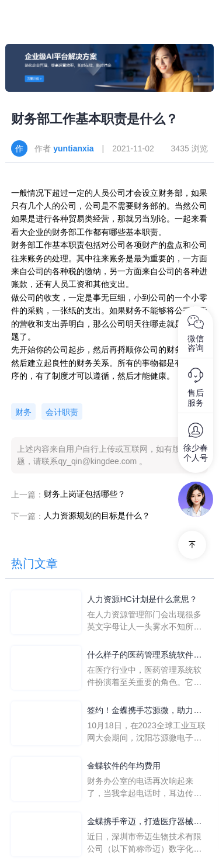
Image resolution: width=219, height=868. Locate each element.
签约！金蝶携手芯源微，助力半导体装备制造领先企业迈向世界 (144, 711)
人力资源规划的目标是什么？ (97, 516)
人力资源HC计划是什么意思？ (142, 599)
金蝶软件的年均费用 (124, 766)
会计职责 (62, 412)
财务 (23, 412)
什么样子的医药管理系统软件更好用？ (144, 656)
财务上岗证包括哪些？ (85, 494)
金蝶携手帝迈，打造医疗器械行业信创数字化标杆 (144, 822)
